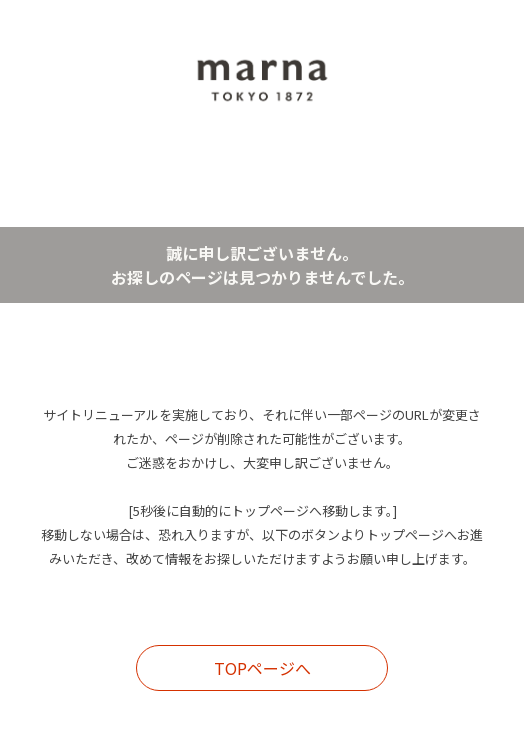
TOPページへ (262, 668)
